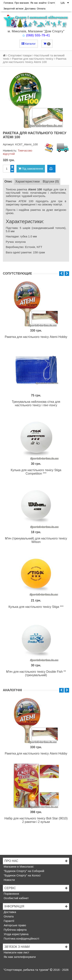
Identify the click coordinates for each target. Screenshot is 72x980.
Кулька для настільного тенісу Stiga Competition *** (36, 472)
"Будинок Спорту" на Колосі (22, 875)
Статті (51, 3)
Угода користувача (16, 934)
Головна (8, 3)
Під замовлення (31, 169)
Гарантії (9, 921)
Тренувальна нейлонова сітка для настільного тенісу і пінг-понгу (36, 403)
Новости (9, 880)
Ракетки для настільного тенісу (33, 59)
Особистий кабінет (16, 898)
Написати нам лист (16, 952)
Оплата (41, 9)
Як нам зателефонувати (19, 957)
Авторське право (14, 925)
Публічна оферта (15, 930)
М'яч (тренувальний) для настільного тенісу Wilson (36, 540)
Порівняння (11, 894)
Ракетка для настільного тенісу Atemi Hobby (36, 337)
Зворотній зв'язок (13, 9)
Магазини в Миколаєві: (19, 867)
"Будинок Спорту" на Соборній (24, 871)
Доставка (30, 9)
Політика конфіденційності (21, 939)
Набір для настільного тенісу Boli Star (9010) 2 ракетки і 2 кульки (36, 820)
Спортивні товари (20, 55)
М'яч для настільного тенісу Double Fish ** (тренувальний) (36, 673)
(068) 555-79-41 (38, 35)
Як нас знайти (38, 3)
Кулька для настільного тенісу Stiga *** (36, 607)
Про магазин (22, 3)
